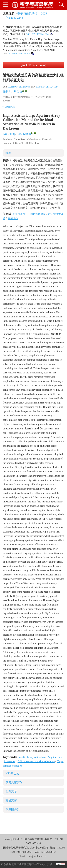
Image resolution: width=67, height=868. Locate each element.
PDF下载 (36, 65)
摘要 (8, 153)
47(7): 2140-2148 (13, 18)
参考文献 (14, 782)
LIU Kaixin (24, 134)
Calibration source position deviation (36, 761)
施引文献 (11, 800)
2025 (44, 14)
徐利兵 (7, 91)
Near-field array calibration (31, 757)
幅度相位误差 (38, 214)
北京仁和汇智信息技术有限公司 (29, 864)
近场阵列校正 (21, 214)
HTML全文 (12, 773)
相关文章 (11, 791)
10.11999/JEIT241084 (37, 34)
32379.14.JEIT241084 (47, 87)
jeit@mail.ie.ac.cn (37, 856)
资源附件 (13, 809)
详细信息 (8, 107)
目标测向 (13, 218)
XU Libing (9, 134)
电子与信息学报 (27, 14)
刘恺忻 (18, 91)
